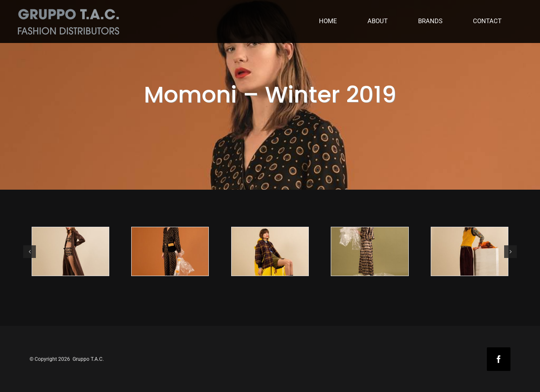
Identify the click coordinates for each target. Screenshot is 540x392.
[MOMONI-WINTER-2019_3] (270, 251)
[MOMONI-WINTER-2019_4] (370, 251)
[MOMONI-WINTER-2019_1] (70, 251)
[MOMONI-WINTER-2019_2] (170, 251)
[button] (30, 252)
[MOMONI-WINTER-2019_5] (470, 251)
